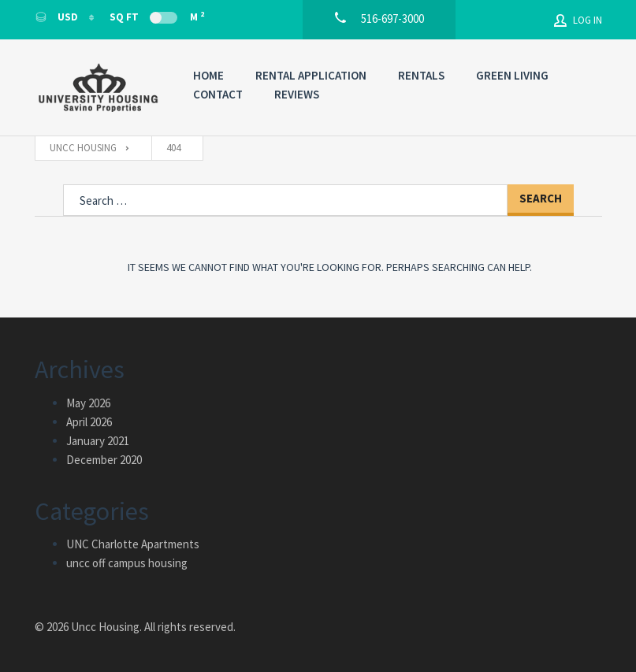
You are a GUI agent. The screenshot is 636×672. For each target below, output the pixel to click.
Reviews (297, 94)
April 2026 (89, 422)
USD (58, 17)
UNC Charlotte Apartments (133, 544)
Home (208, 75)
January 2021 (98, 441)
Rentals (421, 75)
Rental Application (311, 75)
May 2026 (88, 403)
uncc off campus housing (127, 563)
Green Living (512, 75)
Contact (218, 94)
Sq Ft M (157, 17)
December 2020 (104, 460)
